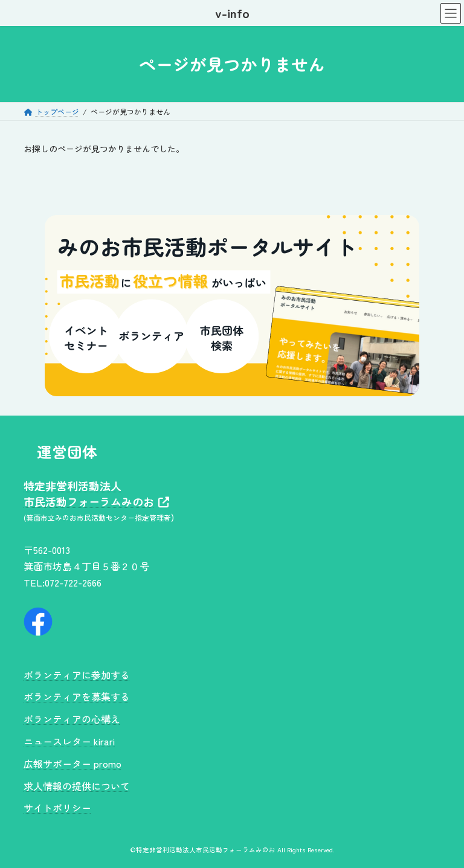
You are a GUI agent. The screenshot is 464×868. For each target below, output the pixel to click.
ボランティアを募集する (77, 696)
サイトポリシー (57, 808)
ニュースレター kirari (69, 741)
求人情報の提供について (77, 785)
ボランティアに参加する (77, 674)
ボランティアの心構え (72, 719)
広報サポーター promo (72, 764)
